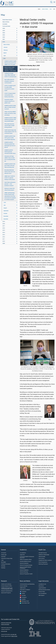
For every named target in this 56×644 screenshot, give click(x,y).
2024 (4, 31)
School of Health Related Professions (25, 566)
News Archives (6, 20)
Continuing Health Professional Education (27, 556)
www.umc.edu (4, 630)
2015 (4, 229)
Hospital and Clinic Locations (45, 559)
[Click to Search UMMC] (51, 2)
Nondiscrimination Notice (44, 588)
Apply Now (22, 553)
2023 (4, 33)
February (6, 49)
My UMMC (4, 561)
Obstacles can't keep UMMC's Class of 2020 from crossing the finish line (10, 157)
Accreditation (23, 551)
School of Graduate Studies (26, 564)
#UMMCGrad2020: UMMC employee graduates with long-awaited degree (10, 118)
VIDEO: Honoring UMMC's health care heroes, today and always (10, 112)
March (5, 51)
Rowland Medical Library (25, 560)
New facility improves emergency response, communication (9, 80)
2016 (4, 226)
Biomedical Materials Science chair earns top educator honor (10, 170)
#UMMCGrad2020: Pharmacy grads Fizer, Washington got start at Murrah (10, 143)
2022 (4, 36)
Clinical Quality (42, 555)
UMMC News (23, 586)
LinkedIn (23, 598)
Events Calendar (24, 584)
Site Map (3, 564)
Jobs (2, 559)
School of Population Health (26, 572)
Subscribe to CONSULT (25, 588)
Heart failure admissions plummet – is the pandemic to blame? (10, 182)
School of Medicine (24, 569)
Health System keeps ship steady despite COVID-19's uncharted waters (10, 130)
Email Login (4, 553)
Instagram (23, 596)
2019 (4, 220)
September (6, 209)
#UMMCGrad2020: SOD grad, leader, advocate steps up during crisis (10, 164)
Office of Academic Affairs (26, 558)
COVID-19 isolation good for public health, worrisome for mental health (10, 87)
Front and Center (6, 25)
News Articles (7, 43)
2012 (4, 235)
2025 (4, 29)
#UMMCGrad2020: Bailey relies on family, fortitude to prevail (10, 106)
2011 (4, 237)
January (5, 46)
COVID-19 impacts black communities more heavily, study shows (10, 93)
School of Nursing (24, 570)
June (5, 201)
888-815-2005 (14, 635)
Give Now (3, 555)
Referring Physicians (43, 563)
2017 (4, 224)
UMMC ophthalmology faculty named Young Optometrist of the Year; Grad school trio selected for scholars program (10, 195)
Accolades (5, 22)
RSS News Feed (24, 600)
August (5, 206)
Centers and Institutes (6, 583)
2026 (4, 27)
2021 (4, 38)
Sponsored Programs (6, 591)
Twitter (22, 592)
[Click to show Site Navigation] (54, 2)
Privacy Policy (42, 590)
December (6, 217)
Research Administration (7, 589)
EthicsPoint (41, 584)
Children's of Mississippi (44, 553)
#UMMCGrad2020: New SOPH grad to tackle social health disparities (10, 136)
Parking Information (6, 563)
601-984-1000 (13, 633)
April (5, 54)
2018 (4, 222)
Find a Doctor (42, 557)
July (5, 204)
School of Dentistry (24, 562)
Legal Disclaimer (42, 586)
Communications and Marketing (27, 583)
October (5, 212)
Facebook (23, 590)
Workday (3, 566)
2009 (4, 242)
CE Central (4, 551)
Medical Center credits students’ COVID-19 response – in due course (10, 67)
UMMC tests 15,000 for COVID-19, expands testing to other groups (10, 176)
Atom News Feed (25, 601)
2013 (4, 233)
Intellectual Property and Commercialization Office (7, 587)
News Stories (24, 2)
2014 (4, 231)
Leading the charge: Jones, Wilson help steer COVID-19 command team (10, 73)
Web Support (41, 594)
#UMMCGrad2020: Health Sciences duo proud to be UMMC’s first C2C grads (10, 61)
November (6, 215)
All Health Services (43, 551)
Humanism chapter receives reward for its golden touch (9, 100)
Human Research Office (7, 584)
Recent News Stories (7, 18)
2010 (4, 240)
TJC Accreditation (43, 592)
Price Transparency (43, 561)
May (5, 57)
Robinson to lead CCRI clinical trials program (9, 188)
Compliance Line (42, 583)
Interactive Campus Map (7, 557)
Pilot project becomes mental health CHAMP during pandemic (9, 124)
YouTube (23, 594)
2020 (51, 8)
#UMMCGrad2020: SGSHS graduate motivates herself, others (10, 150)
